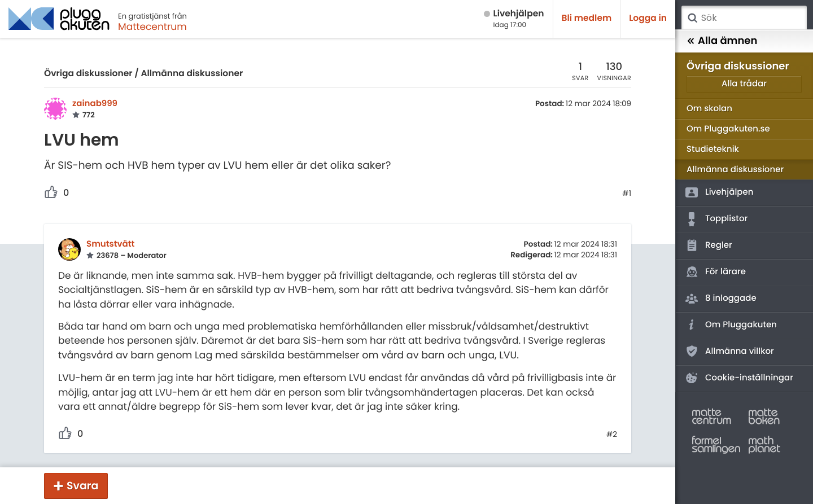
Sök (692, 18)
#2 (612, 435)
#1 (627, 194)
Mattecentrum (152, 27)
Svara (82, 486)
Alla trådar (744, 84)
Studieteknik (713, 149)
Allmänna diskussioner (192, 74)
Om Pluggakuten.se (728, 129)
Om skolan (709, 109)
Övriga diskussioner (88, 74)
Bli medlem (587, 18)
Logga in (648, 18)
